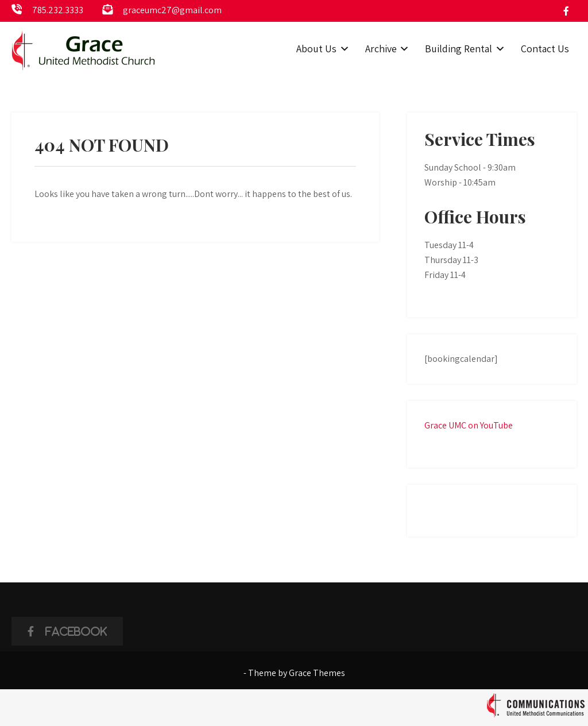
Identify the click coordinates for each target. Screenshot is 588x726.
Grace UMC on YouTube (469, 425)
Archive (381, 49)
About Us (316, 49)
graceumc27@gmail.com (172, 10)
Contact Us (545, 49)
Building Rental (459, 49)
